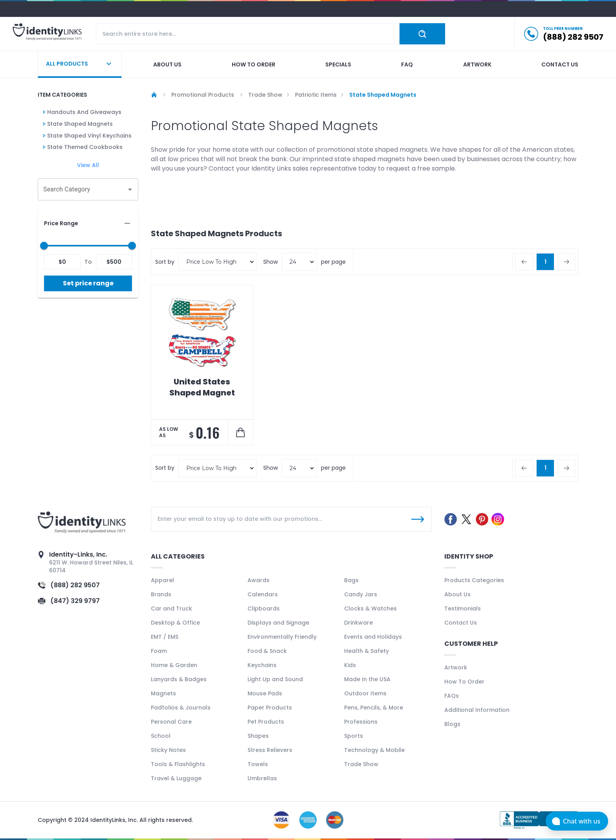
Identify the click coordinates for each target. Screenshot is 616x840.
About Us (457, 594)
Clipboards (264, 608)
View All (88, 165)
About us (167, 64)
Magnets (163, 693)
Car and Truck (171, 608)
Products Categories (474, 580)
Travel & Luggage (176, 778)
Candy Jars (361, 594)
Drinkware (358, 623)
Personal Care (171, 722)
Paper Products (270, 708)
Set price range (88, 283)
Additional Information (477, 710)
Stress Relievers (270, 750)
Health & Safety (367, 651)
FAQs (452, 696)
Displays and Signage (278, 623)
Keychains (262, 665)
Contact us (560, 64)
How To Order (464, 682)
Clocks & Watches (370, 608)
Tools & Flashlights (178, 764)
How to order (254, 64)
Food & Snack (267, 651)
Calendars (263, 594)
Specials (338, 64)
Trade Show (361, 764)
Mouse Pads (265, 693)
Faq (407, 64)
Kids (350, 665)
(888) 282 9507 (75, 585)
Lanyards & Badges (179, 679)
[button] (88, 223)
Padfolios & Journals (181, 708)
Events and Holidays (373, 637)
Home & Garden (174, 665)
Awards (258, 580)
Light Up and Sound (275, 679)
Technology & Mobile (374, 750)
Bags (351, 580)
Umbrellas (262, 778)
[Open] (130, 189)
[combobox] (82, 189)
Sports (354, 736)
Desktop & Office (175, 623)
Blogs (452, 724)
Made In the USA (367, 679)
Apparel (162, 580)
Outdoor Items (365, 693)
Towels (258, 764)
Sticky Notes (168, 750)
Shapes (258, 736)
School (161, 736)
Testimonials (463, 608)
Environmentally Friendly (282, 637)
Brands (161, 594)
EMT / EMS (165, 637)
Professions (361, 722)
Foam (159, 651)
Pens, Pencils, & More (374, 708)
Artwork (477, 64)
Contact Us (461, 623)
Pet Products (266, 722)
